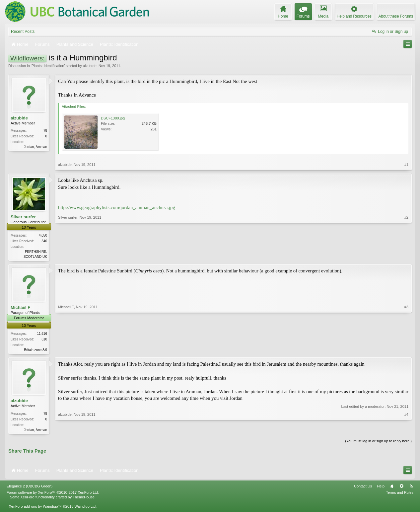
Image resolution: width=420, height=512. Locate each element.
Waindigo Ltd (85, 508)
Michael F (20, 308)
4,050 (43, 235)
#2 (406, 256)
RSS (411, 488)
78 (45, 131)
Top (401, 488)
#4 (406, 430)
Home (392, 488)
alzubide (90, 66)
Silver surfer (23, 217)
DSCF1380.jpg (113, 118)
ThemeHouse (84, 499)
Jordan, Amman (35, 147)
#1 (406, 165)
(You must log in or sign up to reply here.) (378, 443)
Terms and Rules (400, 494)
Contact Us (363, 488)
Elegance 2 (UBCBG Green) (30, 488)
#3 (406, 350)
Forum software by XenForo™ (53, 494)
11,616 (42, 334)
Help (381, 488)
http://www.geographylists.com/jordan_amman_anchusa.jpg (117, 207)
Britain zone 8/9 (36, 351)
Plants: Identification (48, 66)
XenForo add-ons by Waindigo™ (35, 508)
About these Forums (396, 16)
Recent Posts (23, 32)
